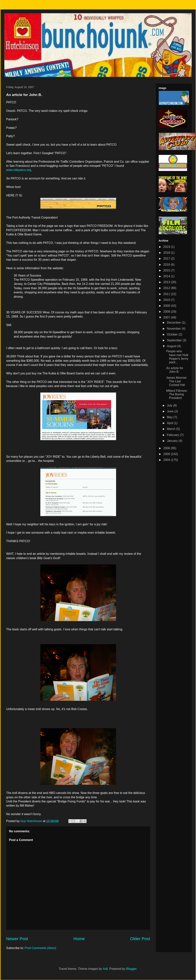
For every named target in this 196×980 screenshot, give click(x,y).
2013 (167, 282)
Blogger (131, 969)
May (170, 417)
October (173, 334)
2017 (167, 259)
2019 (167, 247)
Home (79, 939)
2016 (167, 265)
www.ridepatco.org (19, 170)
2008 (167, 312)
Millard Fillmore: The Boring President (177, 394)
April (170, 423)
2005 (167, 454)
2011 (167, 294)
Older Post (140, 939)
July (170, 405)
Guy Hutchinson (32, 821)
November (174, 329)
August (172, 346)
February (173, 435)
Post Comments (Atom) (40, 948)
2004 (167, 460)
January (173, 441)
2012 (167, 288)
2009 (167, 306)
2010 (167, 300)
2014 (167, 276)
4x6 (105, 969)
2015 (167, 270)
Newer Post (17, 939)
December (174, 323)
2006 (167, 448)
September (175, 340)
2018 (167, 253)
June (171, 411)
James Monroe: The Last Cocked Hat (176, 381)
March (171, 429)
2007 (167, 317)
